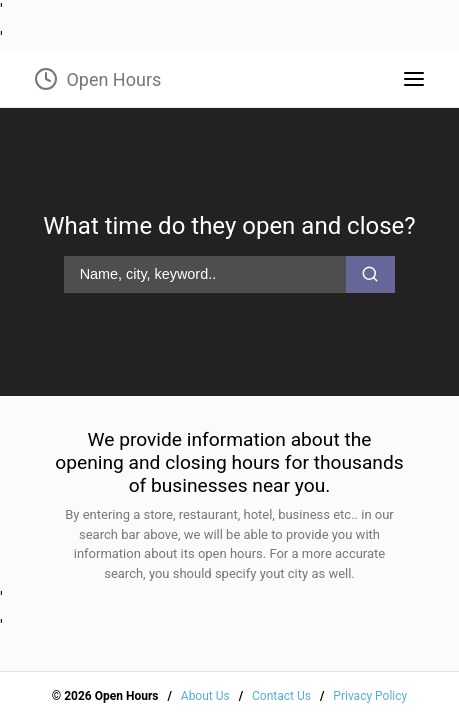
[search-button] (370, 274)
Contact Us (281, 696)
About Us (205, 696)
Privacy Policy (370, 696)
